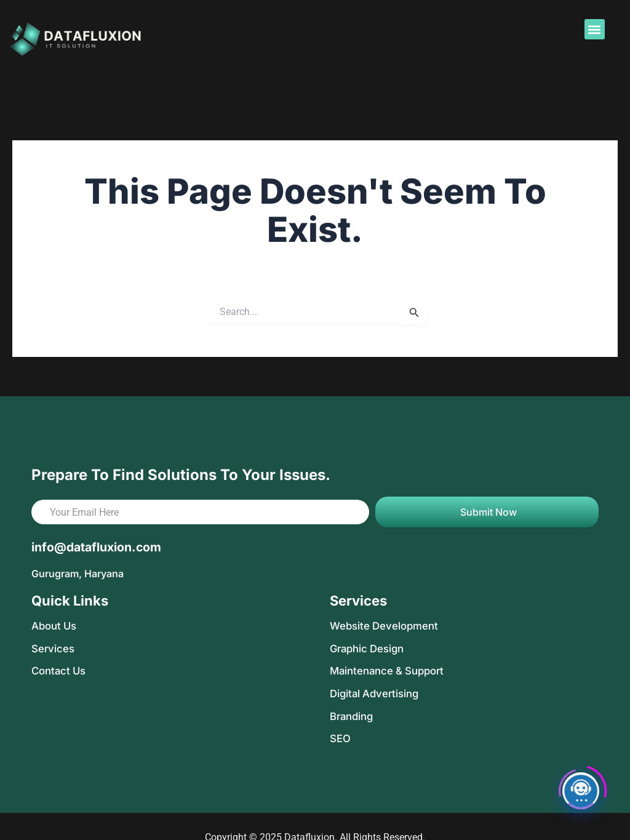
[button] (595, 29)
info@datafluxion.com (98, 547)
